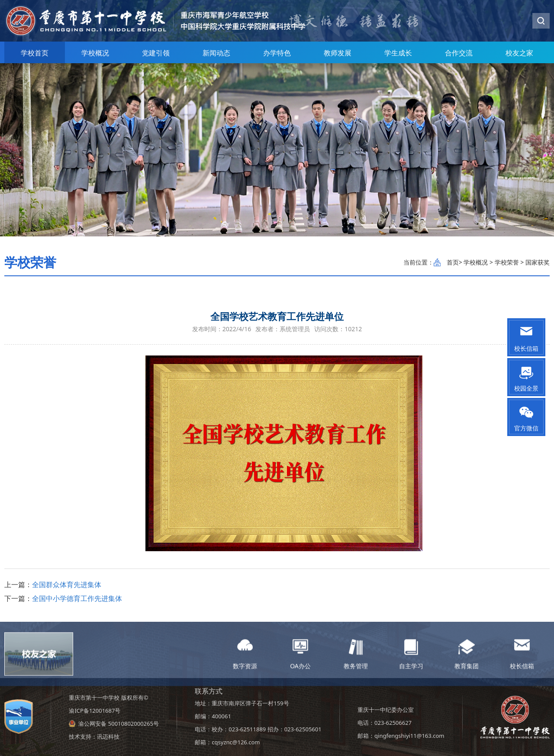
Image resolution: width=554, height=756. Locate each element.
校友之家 (519, 53)
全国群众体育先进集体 (67, 585)
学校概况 (95, 53)
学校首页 (35, 53)
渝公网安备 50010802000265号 (118, 724)
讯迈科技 (108, 737)
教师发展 (338, 53)
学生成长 (398, 53)
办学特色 (277, 53)
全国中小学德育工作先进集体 (77, 598)
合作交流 (459, 53)
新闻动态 (216, 53)
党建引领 (156, 53)
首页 (453, 262)
